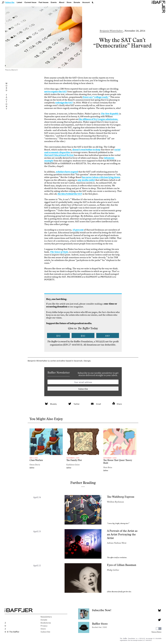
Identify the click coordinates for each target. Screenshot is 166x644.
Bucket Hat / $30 (99, 627)
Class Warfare (36, 460)
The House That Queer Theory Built (118, 462)
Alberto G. (15, 70)
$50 (83, 335)
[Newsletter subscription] (83, 389)
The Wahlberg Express (121, 497)
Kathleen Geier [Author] (73, 465)
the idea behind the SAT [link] (70, 194)
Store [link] (69, 2)
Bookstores (46, 622)
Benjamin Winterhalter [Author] (111, 31)
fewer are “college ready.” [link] (96, 97)
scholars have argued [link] (67, 172)
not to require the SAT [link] (56, 92)
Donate (77, 2)
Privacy (44, 625)
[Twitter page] (159, 620)
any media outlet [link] (86, 180)
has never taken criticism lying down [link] (101, 177)
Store (43, 628)
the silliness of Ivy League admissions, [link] (98, 119)
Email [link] (99, 404)
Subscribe (10, 2)
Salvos (32, 468)
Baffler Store (100, 624)
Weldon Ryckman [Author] (115, 502)
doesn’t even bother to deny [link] (86, 150)
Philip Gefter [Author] (113, 570)
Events (54, 2)
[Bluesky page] (159, 610)
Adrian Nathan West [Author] (117, 543)
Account (86, 2)
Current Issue (30, 2)
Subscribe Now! (102, 610)
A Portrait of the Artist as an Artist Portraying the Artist (122, 534)
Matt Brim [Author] (108, 467)
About (62, 2)
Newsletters (46, 616)
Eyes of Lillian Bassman (122, 565)
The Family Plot (74, 460)
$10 (58, 335)
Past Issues (44, 2)
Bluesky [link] (53, 404)
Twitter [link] (77, 404)
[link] (110, 114)
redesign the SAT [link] (64, 103)
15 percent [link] (78, 230)
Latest (19, 2)
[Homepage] (159, 7)
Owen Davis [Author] (35, 465)
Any (108, 335)
